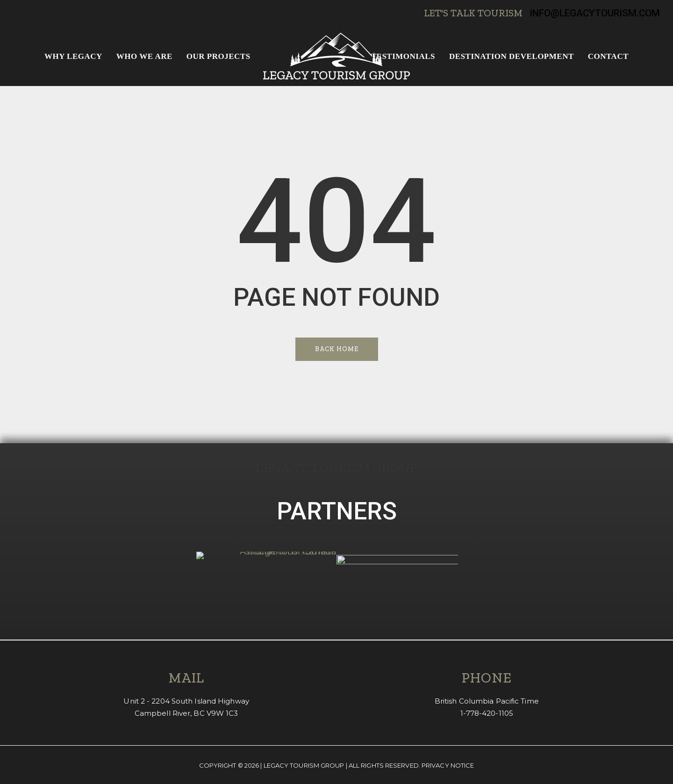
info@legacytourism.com (595, 13)
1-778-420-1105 (487, 713)
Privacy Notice (448, 765)
